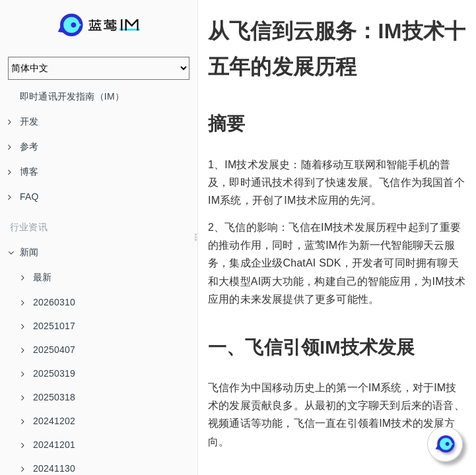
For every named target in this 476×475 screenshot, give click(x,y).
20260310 (48, 302)
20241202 (48, 421)
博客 (23, 172)
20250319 (48, 373)
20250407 (48, 350)
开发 (23, 121)
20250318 (48, 397)
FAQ (23, 197)
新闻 (23, 252)
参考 (23, 146)
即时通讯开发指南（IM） (72, 96)
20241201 (48, 445)
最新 (36, 277)
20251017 (48, 326)
